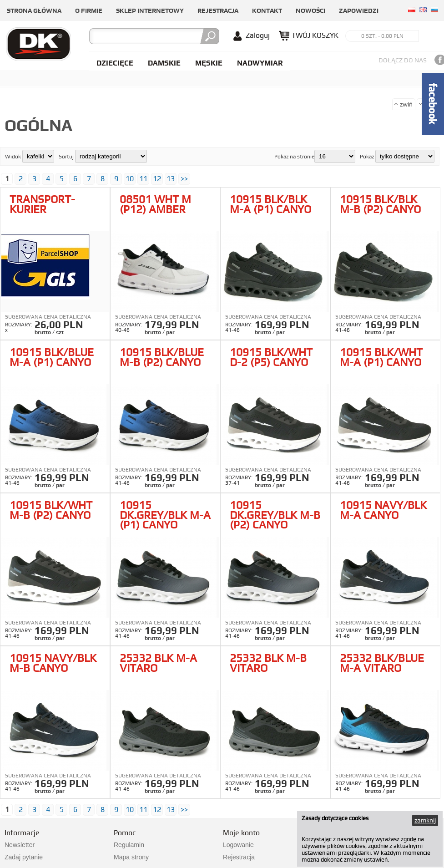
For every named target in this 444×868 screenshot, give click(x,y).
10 (130, 179)
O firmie (89, 10)
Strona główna (34, 10)
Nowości (310, 10)
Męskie (209, 63)
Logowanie (238, 845)
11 (143, 179)
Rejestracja (218, 10)
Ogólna (38, 125)
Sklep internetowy (150, 10)
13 (171, 179)
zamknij (425, 820)
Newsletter (20, 845)
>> (184, 179)
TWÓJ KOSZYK (315, 35)
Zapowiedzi (359, 10)
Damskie (164, 63)
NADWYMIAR (260, 63)
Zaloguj (258, 35)
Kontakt (267, 10)
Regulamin (129, 845)
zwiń (406, 104)
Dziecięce (115, 63)
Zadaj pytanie (24, 857)
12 (157, 179)
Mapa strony (131, 857)
